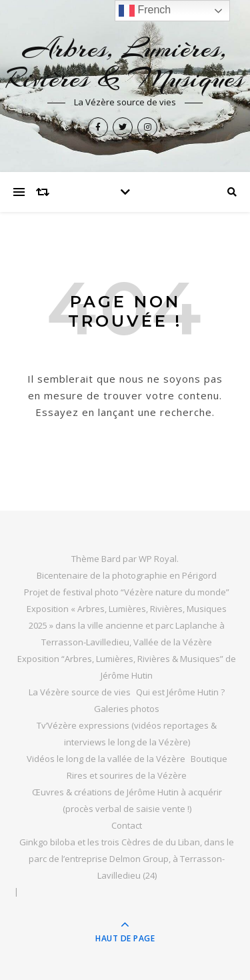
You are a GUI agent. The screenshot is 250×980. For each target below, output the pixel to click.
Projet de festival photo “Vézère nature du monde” (127, 592)
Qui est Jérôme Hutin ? (180, 692)
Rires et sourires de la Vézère (127, 775)
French (145, 11)
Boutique (209, 759)
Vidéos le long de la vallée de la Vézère (106, 759)
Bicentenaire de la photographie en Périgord (127, 575)
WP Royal (158, 559)
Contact (127, 825)
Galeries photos (127, 709)
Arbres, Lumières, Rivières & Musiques (125, 63)
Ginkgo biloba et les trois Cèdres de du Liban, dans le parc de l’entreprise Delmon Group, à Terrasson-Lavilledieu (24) (127, 859)
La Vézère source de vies (80, 692)
